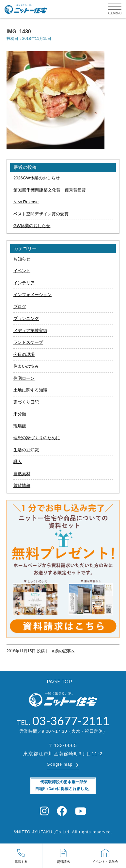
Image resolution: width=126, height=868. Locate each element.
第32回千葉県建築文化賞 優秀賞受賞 (50, 190)
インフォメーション (32, 295)
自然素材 (22, 474)
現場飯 (20, 426)
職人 (18, 462)
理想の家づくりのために (37, 438)
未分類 (20, 414)
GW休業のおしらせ (32, 226)
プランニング (26, 318)
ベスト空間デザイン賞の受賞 (41, 214)
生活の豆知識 (26, 450)
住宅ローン (24, 378)
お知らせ (22, 259)
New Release (26, 202)
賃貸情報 (22, 485)
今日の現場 (24, 354)
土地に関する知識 (30, 390)
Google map (60, 764)
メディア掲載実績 (30, 331)
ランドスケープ (28, 342)
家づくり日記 (26, 402)
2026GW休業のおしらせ (37, 178)
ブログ (20, 307)
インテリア (24, 283)
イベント (22, 271)
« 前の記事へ (63, 651)
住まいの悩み (26, 366)
